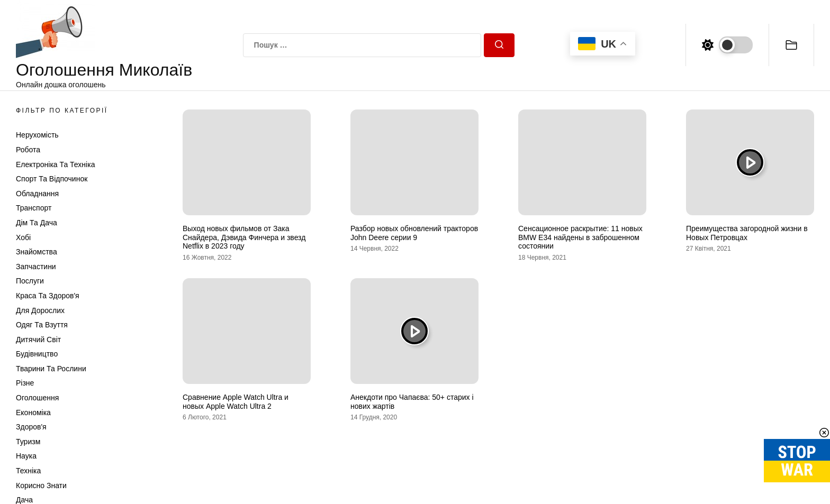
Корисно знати (41, 485)
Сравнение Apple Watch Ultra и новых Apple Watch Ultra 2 (236, 402)
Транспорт (34, 208)
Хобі (23, 237)
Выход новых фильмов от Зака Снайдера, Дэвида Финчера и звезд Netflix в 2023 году (244, 237)
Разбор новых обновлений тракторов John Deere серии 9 (414, 233)
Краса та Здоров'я (48, 296)
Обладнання (37, 194)
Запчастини (36, 267)
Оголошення (37, 398)
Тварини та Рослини (51, 369)
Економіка (33, 413)
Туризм (28, 442)
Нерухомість (37, 135)
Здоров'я (31, 427)
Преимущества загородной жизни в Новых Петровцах (747, 233)
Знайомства (37, 252)
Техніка (28, 471)
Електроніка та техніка (55, 164)
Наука (26, 456)
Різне (25, 383)
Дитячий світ (38, 340)
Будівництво (37, 354)
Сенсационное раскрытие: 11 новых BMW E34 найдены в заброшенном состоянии (580, 237)
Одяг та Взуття (42, 325)
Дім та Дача (37, 223)
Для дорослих (40, 310)
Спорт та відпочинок (52, 179)
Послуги (30, 281)
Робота (28, 150)
